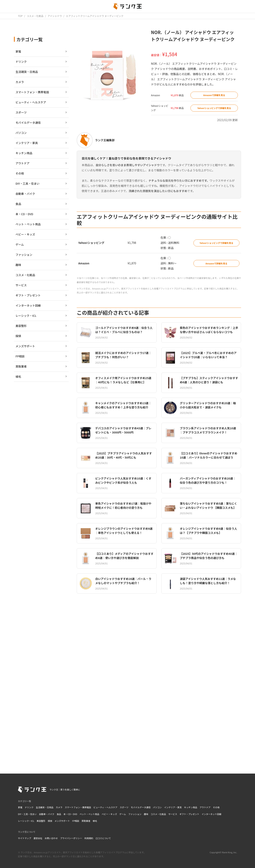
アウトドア (205, 807)
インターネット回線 (211, 814)
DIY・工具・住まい (27, 814)
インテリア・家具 (173, 807)
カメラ (59, 807)
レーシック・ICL (26, 821)
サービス (173, 814)
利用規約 (89, 838)
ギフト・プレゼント (189, 814)
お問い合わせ (51, 838)
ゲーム (123, 814)
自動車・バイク (47, 814)
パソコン (157, 807)
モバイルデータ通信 (141, 807)
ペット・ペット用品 (89, 814)
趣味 (146, 814)
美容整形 (41, 821)
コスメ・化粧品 (158, 814)
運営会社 (38, 838)
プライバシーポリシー (71, 838)
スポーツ (124, 807)
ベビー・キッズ (109, 814)
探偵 (50, 821)
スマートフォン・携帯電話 (78, 807)
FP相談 (76, 821)
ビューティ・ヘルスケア (105, 807)
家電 (20, 807)
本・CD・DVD (70, 814)
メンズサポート (62, 821)
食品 (59, 814)
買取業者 (86, 821)
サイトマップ (25, 838)
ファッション (135, 814)
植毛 (95, 821)
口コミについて (103, 838)
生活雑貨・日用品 (45, 807)
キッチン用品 (191, 807)
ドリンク (29, 807)
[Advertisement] (159, 708)
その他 (216, 807)
